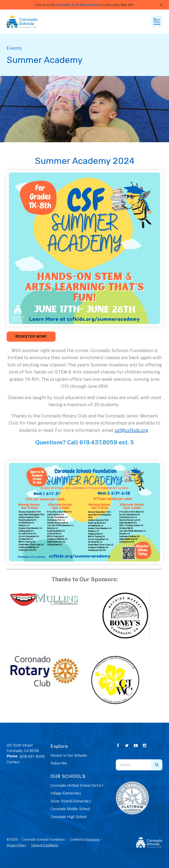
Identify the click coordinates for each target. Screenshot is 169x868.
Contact (13, 762)
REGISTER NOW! (31, 336)
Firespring (93, 840)
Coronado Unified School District (77, 786)
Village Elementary (66, 793)
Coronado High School (69, 817)
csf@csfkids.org (131, 430)
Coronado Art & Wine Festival (78, 5)
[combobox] (134, 765)
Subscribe (59, 763)
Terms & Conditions (45, 845)
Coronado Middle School (70, 809)
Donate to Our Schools (69, 755)
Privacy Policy (16, 845)
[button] (161, 5)
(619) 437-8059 (32, 757)
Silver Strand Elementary (71, 801)
